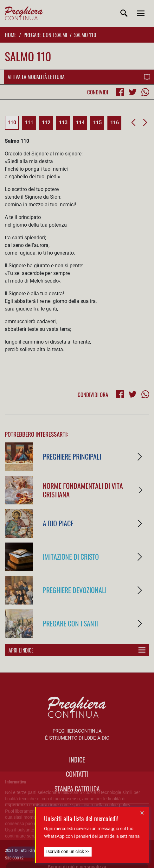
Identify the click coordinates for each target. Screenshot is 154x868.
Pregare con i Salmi (45, 35)
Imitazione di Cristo (71, 556)
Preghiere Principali (72, 456)
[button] (133, 123)
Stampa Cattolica (77, 789)
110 (12, 123)
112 (46, 123)
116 (115, 123)
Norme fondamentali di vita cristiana (83, 490)
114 (80, 123)
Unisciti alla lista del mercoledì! (81, 818)
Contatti (77, 774)
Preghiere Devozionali (75, 590)
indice (77, 760)
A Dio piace (58, 523)
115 (97, 123)
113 (63, 123)
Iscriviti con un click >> (68, 852)
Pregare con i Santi (71, 623)
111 (29, 123)
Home (11, 35)
